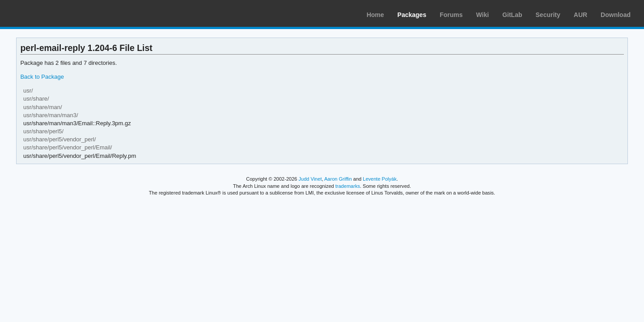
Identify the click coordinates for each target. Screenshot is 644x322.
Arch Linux (49, 13)
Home (375, 15)
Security (548, 15)
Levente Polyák (379, 179)
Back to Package (42, 77)
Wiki (483, 15)
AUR (580, 15)
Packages (412, 15)
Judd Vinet (310, 179)
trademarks (348, 186)
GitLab (512, 15)
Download (616, 15)
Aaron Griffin (338, 179)
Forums (451, 15)
